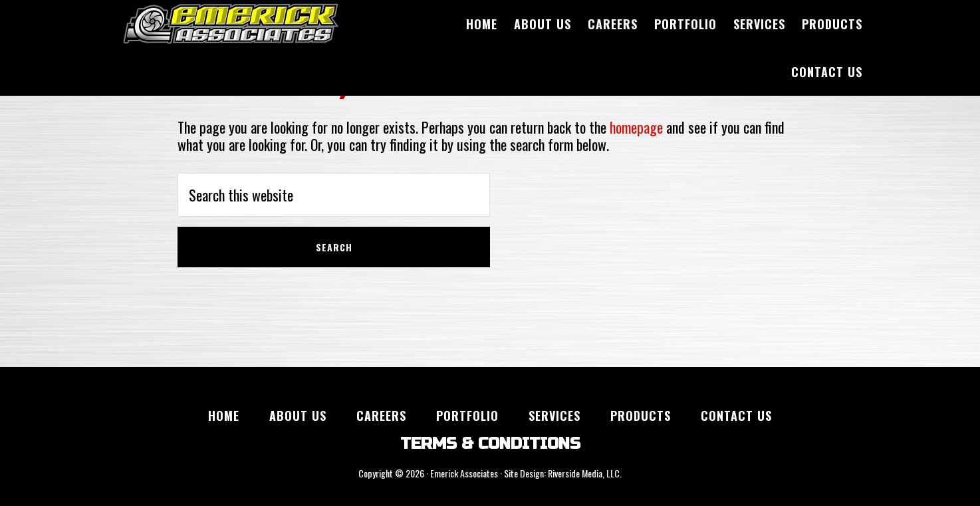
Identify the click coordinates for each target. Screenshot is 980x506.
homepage (636, 127)
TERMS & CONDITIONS (490, 444)
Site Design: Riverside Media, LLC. (563, 473)
